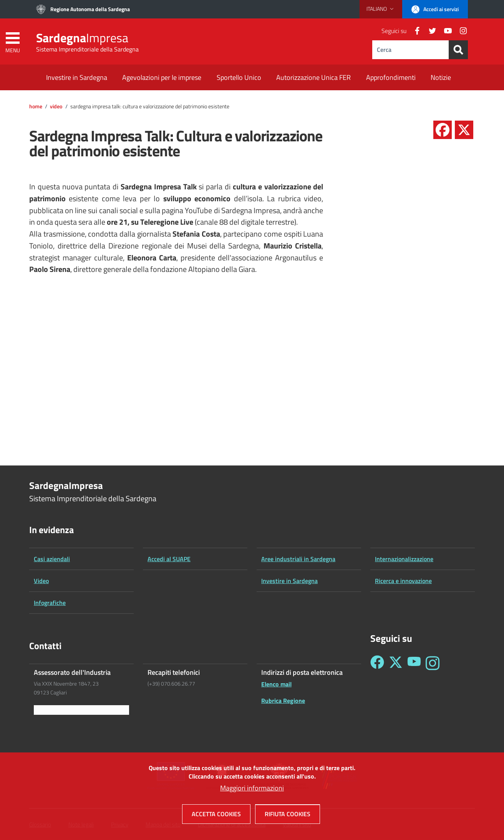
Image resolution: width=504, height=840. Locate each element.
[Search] (458, 50)
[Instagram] (460, 31)
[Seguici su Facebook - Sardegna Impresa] (377, 663)
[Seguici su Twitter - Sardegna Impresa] (396, 663)
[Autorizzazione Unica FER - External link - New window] (313, 78)
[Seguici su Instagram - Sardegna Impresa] (433, 663)
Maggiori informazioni (252, 788)
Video (56, 106)
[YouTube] (445, 31)
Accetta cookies (216, 814)
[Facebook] (414, 31)
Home (36, 106)
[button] (381, 9)
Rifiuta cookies (288, 814)
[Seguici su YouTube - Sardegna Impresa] (414, 663)
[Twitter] (429, 31)
